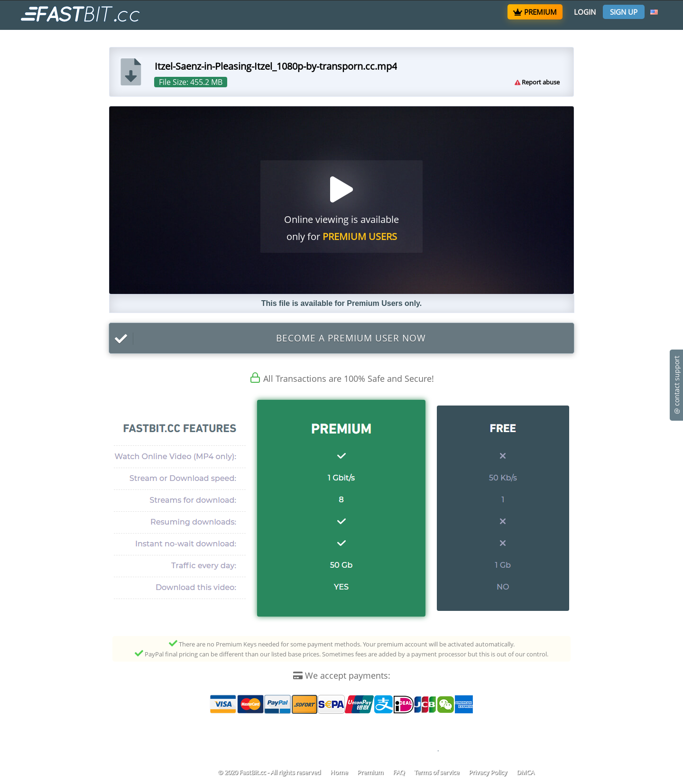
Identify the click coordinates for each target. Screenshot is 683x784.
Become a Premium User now (268, 338)
